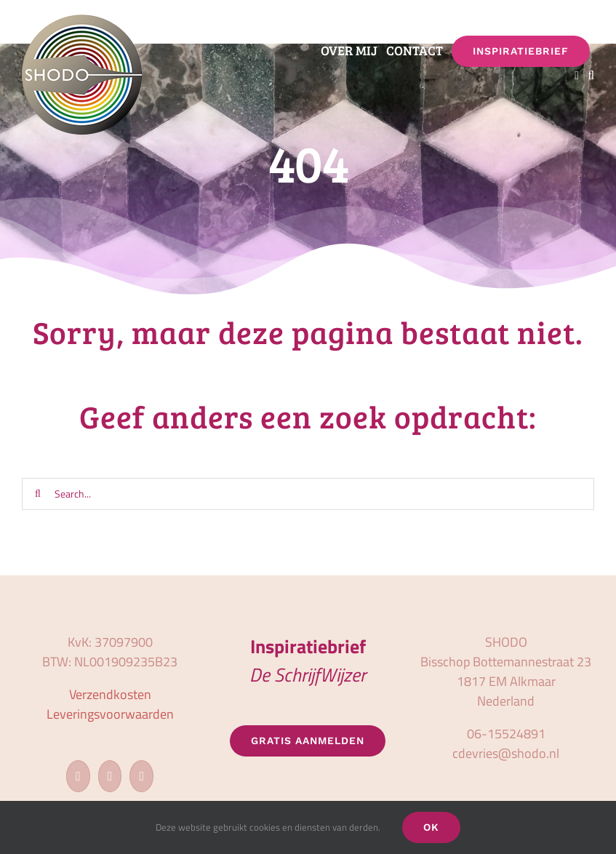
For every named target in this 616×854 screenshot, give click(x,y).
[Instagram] (110, 776)
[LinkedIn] (141, 776)
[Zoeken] (38, 494)
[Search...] (308, 494)
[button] (591, 76)
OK (431, 827)
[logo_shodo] (82, 21)
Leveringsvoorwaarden (110, 714)
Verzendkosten (110, 694)
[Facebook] (78, 776)
